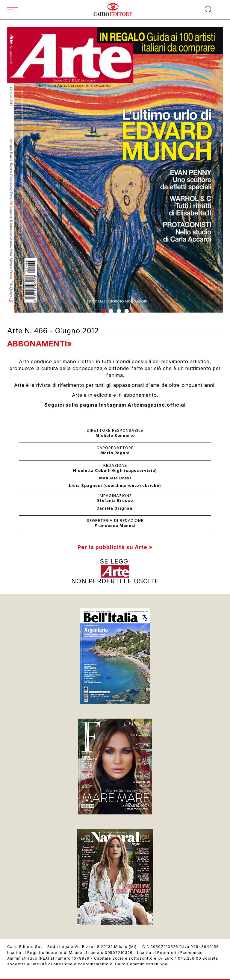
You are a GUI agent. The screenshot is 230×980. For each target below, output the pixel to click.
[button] (103, 311)
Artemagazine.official (157, 405)
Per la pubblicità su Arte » (115, 547)
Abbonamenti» (40, 344)
